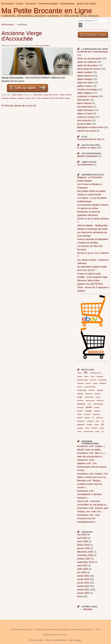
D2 (102, 432)
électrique (92, 390)
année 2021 (83, 590)
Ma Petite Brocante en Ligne (47, 11)
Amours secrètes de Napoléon (93, 239)
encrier (80, 418)
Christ (39, 98)
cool (103, 421)
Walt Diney (100, 418)
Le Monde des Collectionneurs (93, 52)
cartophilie (90, 421)
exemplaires (81, 421)
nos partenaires (85, 107)
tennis (93, 377)
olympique (97, 411)
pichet (89, 407)
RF (93, 418)
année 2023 (83, 583)
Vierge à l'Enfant (65, 95)
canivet (98, 397)
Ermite (87, 428)
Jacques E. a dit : (86, 460)
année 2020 (83, 593)
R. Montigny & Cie (95, 373)
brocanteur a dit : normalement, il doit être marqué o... (89, 494)
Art (102, 424)
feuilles (97, 425)
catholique (5, 98)
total (80, 596)
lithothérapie (103, 380)
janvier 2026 (83, 548)
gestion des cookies (86, 4)
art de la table (84, 124)
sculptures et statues (88, 96)
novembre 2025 (85, 555)
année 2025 (83, 576)
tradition (13, 98)
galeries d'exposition (87, 156)
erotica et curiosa (86, 117)
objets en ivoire (85, 114)
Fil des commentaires (56, 640)
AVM (57, 98)
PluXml (55, 635)
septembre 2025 (85, 562)
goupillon (80, 428)
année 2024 (83, 579)
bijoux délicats (84, 103)
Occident (80, 411)
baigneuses (96, 414)
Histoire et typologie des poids (92, 229)
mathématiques (98, 404)
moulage (88, 411)
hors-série (93, 380)
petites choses (84, 86)
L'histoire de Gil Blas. (88, 243)
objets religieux (18, 95)
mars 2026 (83, 541)
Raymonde (89, 394)
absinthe (87, 418)
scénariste (87, 414)
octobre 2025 (84, 559)
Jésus (33, 98)
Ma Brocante (8, 4)
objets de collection (87, 62)
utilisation (81, 425)
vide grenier (83, 100)
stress (89, 404)
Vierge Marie (38, 95)
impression (100, 401)
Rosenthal (80, 407)
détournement (90, 401)
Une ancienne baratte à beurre (93, 205)
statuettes (45, 98)
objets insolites (85, 72)
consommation (89, 397)
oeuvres (88, 383)
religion (67, 98)
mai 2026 (82, 535)
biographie (81, 404)
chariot (97, 432)
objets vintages (85, 79)
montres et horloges (87, 89)
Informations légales (48, 4)
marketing (80, 401)
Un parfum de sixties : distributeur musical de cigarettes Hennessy (89, 212)
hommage (80, 383)
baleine (95, 383)
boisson (102, 428)
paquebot (97, 394)
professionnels (88, 432)
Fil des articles (37, 640)
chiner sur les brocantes (89, 59)
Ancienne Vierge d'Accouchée (22, 36)
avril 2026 (82, 538)
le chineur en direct (87, 148)
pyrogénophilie (82, 390)
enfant (28, 98)
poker (98, 421)
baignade (100, 390)
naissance (21, 98)
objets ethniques (86, 110)
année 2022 (83, 586)
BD (86, 373)
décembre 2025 (85, 552)
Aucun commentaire (42, 45)
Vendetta (89, 425)
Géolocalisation (68, 4)
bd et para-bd (84, 120)
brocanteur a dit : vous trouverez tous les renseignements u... (88, 518)
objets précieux (85, 76)
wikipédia (88, 609)
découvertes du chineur (89, 69)
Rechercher (31, 4)
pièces (87, 377)
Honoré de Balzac (90, 387)
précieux (103, 383)
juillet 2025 (83, 569)
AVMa (62, 98)
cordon (79, 432)
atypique (97, 407)
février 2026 (83, 545)
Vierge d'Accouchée (51, 95)
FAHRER (94, 428)
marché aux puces (87, 131)
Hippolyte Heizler (83, 380)
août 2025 (82, 566)
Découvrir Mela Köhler (88, 281)
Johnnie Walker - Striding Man (92, 225)
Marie (52, 98)
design (80, 397)
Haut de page (75, 640)
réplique (80, 377)
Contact (20, 4)
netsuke (80, 394)
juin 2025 (82, 572)
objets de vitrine (85, 83)
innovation (100, 377)
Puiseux (80, 387)
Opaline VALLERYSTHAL (90, 284)
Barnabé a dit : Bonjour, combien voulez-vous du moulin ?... (90, 484)
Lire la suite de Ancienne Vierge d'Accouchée (28, 88)
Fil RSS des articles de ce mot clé (19, 106)
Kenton (79, 373)
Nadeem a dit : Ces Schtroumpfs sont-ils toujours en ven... (92, 467)
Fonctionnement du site (89, 139)
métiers (79, 414)
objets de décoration (87, 65)
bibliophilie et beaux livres (90, 127)
